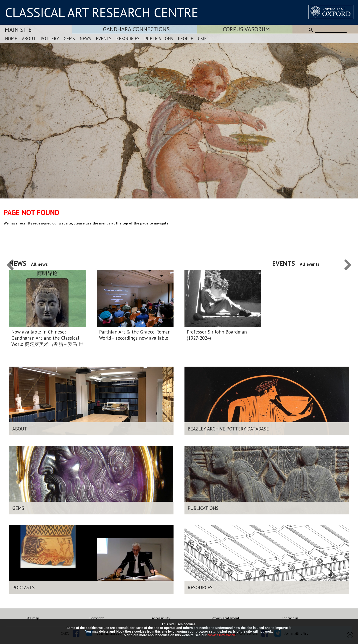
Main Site (18, 30)
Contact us (290, 618)
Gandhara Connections (136, 29)
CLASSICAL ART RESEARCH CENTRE (102, 12)
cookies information (221, 635)
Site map (32, 618)
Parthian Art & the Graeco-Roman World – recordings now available (135, 335)
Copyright (97, 618)
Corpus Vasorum (246, 29)
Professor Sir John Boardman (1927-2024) (217, 335)
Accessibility (161, 618)
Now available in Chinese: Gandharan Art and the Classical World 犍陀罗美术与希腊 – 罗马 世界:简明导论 (47, 338)
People (186, 38)
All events (310, 264)
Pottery (50, 38)
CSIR (202, 38)
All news (39, 264)
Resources (128, 38)
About (29, 38)
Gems (69, 38)
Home (11, 38)
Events (104, 38)
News (85, 38)
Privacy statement (225, 618)
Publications (159, 38)
